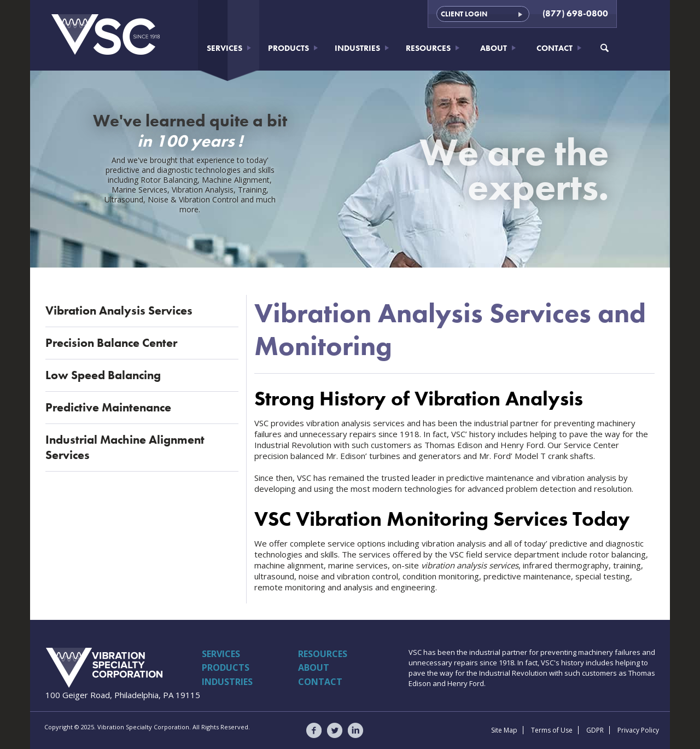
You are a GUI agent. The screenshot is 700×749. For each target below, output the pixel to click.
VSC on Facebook (314, 730)
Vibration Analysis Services (119, 310)
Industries (357, 48)
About (494, 48)
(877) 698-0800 (575, 13)
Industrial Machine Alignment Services (125, 447)
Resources (428, 48)
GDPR (595, 730)
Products (288, 48)
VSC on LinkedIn (355, 730)
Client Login (464, 14)
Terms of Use (552, 730)
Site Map (504, 730)
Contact (555, 48)
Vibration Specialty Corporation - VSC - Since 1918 (106, 34)
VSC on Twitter (335, 730)
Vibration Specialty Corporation (105, 667)
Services (224, 48)
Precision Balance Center (111, 343)
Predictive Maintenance (108, 407)
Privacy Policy (638, 730)
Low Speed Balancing (103, 375)
